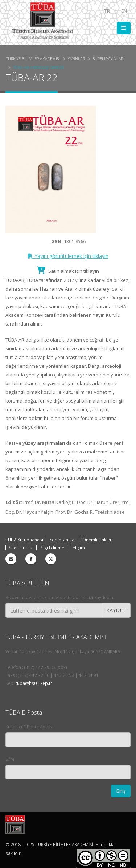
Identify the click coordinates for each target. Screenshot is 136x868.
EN (124, 11)
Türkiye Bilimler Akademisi (33, 59)
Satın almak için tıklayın (68, 271)
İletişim (78, 548)
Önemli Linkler (97, 540)
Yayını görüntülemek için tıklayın (68, 256)
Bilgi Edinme (52, 548)
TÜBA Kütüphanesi (24, 540)
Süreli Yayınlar (108, 59)
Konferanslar (63, 540)
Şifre (10, 759)
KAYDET (116, 610)
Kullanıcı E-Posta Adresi (29, 727)
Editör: (14, 502)
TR (107, 11)
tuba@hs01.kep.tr (34, 683)
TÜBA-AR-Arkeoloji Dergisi (39, 67)
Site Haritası (21, 548)
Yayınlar (76, 59)
